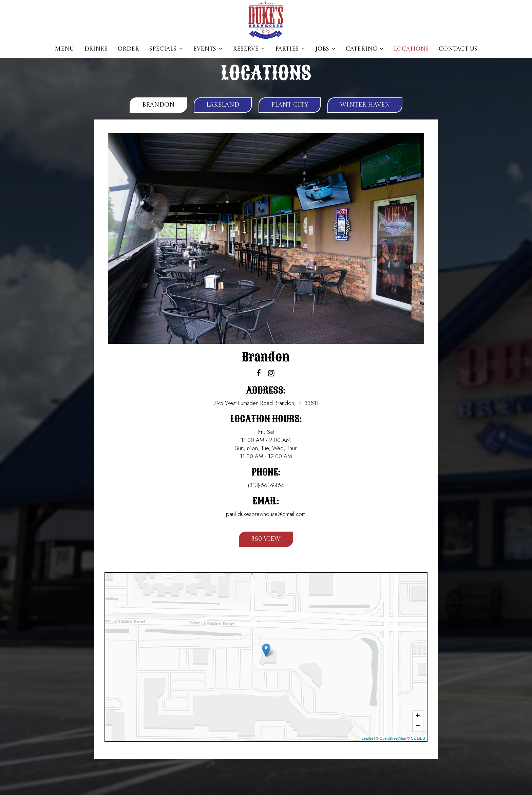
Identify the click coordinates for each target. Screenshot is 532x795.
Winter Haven (365, 105)
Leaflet (367, 738)
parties (290, 49)
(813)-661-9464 (266, 485)
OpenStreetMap (393, 738)
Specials (166, 49)
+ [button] (418, 716)
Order (128, 49)
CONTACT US (458, 49)
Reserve (249, 49)
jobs (325, 49)
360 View (260, 541)
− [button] (418, 726)
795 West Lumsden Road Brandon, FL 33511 (266, 403)
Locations (411, 49)
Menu (64, 49)
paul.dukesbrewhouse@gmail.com (266, 514)
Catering (365, 49)
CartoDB (418, 738)
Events (208, 49)
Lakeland (223, 105)
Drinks (96, 49)
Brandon (158, 105)
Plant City (290, 105)
